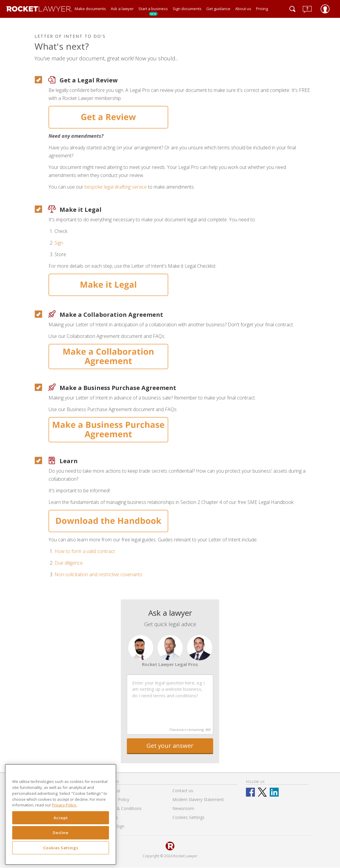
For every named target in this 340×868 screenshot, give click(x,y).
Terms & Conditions (122, 808)
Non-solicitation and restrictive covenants (98, 574)
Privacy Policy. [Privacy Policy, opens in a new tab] (64, 805)
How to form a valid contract (85, 551)
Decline (61, 833)
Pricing (262, 9)
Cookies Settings (61, 848)
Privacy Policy (116, 799)
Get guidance (218, 9)
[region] (61, 814)
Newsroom (183, 808)
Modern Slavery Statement (198, 799)
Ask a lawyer (122, 9)
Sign (59, 243)
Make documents (90, 9)
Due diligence (69, 563)
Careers (110, 817)
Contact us (183, 791)
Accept (61, 818)
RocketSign (114, 826)
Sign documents (187, 9)
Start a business (153, 11)
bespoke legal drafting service (116, 187)
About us (243, 9)
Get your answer (170, 746)
